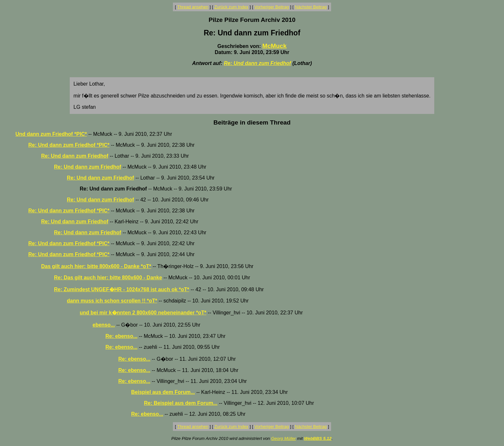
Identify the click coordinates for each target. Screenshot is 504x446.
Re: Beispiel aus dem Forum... (181, 403)
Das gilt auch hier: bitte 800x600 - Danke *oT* (96, 266)
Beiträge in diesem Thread (252, 122)
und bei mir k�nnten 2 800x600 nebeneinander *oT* (143, 313)
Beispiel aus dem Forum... (163, 392)
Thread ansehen (193, 7)
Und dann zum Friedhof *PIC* (51, 134)
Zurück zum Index (231, 7)
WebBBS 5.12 (318, 438)
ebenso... (104, 325)
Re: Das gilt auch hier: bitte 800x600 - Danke (108, 278)
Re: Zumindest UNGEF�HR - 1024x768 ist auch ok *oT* (122, 289)
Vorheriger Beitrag (271, 7)
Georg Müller (283, 438)
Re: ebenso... (122, 336)
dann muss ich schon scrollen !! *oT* (112, 301)
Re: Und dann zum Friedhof (257, 63)
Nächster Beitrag (311, 7)
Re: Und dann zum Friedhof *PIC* (69, 145)
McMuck (274, 46)
